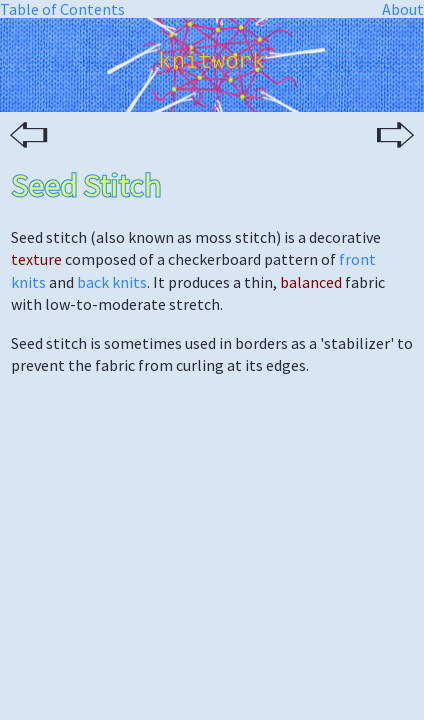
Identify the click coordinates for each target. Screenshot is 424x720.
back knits (112, 282)
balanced (311, 282)
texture (36, 259)
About (403, 9)
